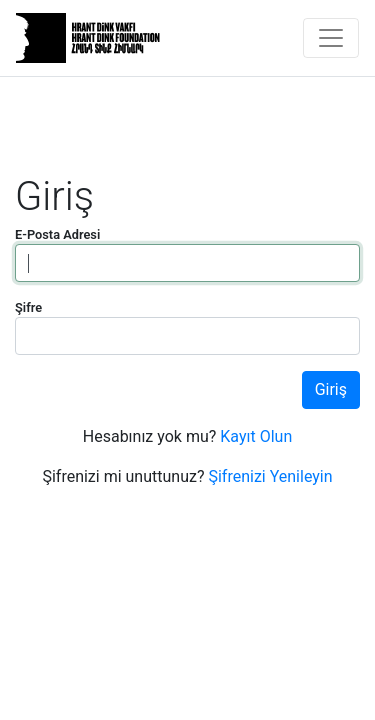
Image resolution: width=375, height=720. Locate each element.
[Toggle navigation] (331, 38)
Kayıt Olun (256, 436)
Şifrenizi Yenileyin (270, 476)
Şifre (28, 307)
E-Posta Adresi (57, 234)
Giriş (331, 389)
